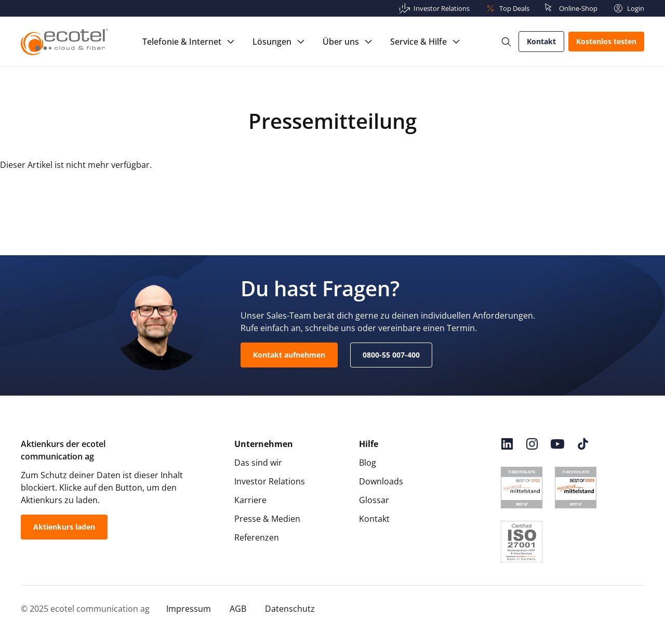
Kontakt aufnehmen (289, 355)
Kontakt (541, 41)
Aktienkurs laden (64, 527)
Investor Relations (270, 481)
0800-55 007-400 (391, 355)
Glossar (374, 500)
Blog (368, 463)
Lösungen (272, 42)
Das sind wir (258, 463)
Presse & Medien (267, 519)
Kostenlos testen (606, 41)
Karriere (250, 500)
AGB (238, 609)
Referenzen (257, 537)
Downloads (381, 481)
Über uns (341, 42)
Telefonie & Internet (182, 42)
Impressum (189, 609)
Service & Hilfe (418, 42)
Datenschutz (290, 609)
